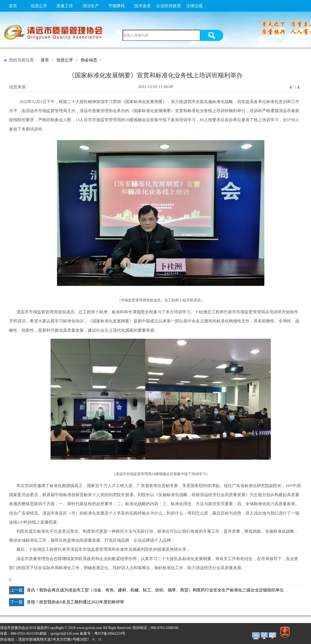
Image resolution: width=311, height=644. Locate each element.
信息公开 (39, 6)
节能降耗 (117, 6)
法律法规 (194, 6)
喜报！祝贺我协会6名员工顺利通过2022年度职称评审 (75, 602)
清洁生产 (91, 6)
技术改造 (143, 6)
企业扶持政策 (168, 6)
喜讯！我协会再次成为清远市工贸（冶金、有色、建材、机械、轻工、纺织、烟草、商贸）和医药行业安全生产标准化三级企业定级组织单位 (155, 590)
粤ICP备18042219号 (110, 634)
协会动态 (89, 60)
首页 (13, 6)
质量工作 (65, 6)
